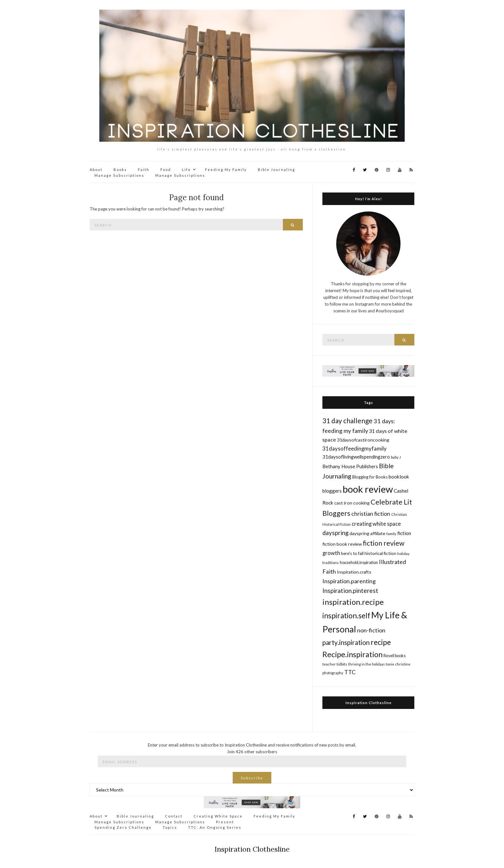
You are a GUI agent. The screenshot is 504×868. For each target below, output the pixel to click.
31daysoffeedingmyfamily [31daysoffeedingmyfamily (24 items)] (355, 448)
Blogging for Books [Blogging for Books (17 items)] (370, 477)
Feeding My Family (226, 170)
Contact (174, 816)
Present (225, 822)
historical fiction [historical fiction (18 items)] (380, 553)
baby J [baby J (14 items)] (396, 457)
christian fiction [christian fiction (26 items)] (371, 514)
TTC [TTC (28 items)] (350, 672)
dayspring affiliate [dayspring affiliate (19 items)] (367, 533)
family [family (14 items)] (391, 534)
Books (120, 170)
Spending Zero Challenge (123, 827)
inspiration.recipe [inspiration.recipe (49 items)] (353, 602)
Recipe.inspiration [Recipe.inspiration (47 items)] (352, 654)
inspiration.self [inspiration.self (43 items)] (346, 616)
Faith (144, 170)
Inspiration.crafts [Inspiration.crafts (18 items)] (354, 572)
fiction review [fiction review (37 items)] (384, 543)
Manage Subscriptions (119, 175)
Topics (170, 827)
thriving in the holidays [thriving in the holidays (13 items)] (366, 664)
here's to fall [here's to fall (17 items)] (352, 553)
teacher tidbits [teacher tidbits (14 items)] (335, 664)
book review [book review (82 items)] (368, 489)
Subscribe (252, 778)
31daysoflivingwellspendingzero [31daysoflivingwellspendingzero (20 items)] (356, 457)
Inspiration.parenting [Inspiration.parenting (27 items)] (349, 581)
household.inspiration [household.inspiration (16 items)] (359, 563)
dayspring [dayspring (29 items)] (335, 533)
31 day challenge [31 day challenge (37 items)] (347, 421)
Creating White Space (218, 816)
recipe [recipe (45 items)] (381, 642)
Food (166, 170)
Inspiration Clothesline (369, 703)
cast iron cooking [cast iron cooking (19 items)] (352, 503)
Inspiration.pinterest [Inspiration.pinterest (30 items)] (350, 591)
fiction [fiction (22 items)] (404, 533)
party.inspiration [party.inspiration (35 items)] (346, 642)
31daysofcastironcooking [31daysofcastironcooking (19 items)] (363, 440)
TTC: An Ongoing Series (215, 827)
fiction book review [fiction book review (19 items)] (342, 544)
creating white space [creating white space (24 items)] (376, 524)
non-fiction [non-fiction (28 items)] (371, 630)
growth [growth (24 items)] (331, 553)
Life (186, 170)
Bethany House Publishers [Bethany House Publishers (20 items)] (350, 466)
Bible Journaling (276, 170)
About (96, 170)
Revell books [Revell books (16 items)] (395, 656)
